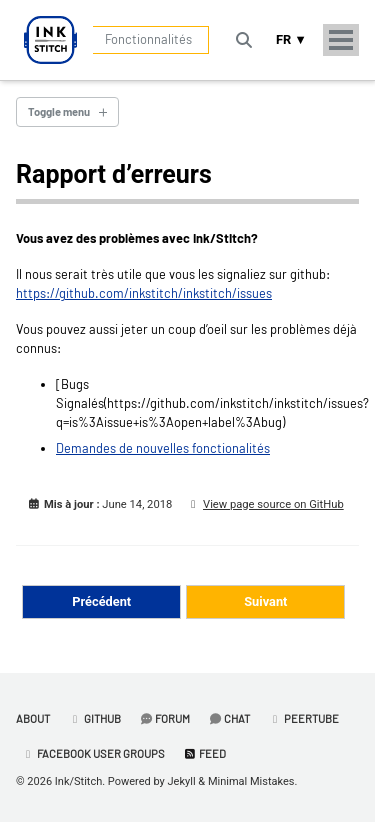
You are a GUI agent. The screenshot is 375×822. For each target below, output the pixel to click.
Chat (229, 718)
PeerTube (303, 718)
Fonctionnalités (148, 39)
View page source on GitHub (273, 504)
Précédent (101, 601)
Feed (204, 753)
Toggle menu (59, 111)
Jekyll (182, 781)
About (33, 718)
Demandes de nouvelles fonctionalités (163, 448)
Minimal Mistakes (251, 781)
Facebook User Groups (93, 753)
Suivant (265, 601)
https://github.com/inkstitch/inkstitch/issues (144, 293)
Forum (164, 718)
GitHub (94, 718)
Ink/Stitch (78, 781)
